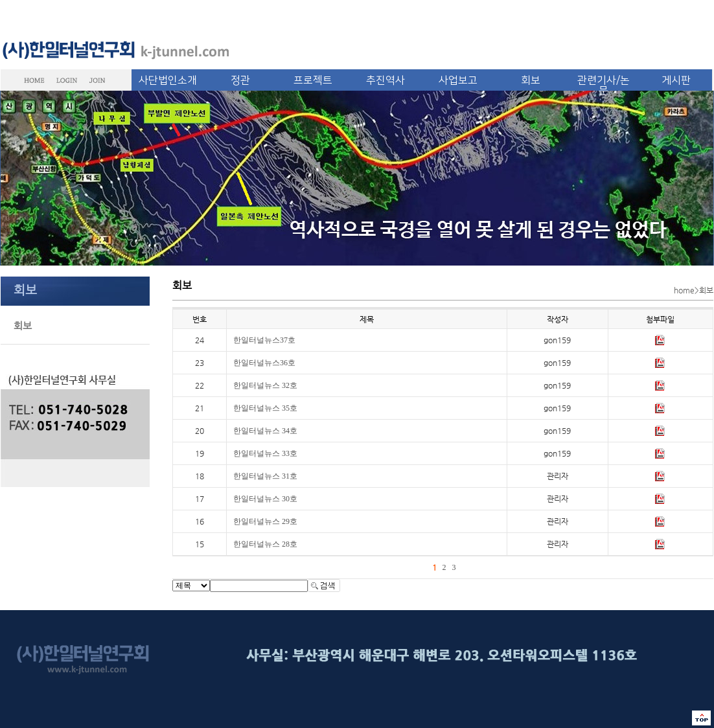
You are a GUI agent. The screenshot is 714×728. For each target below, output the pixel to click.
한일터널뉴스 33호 (265, 453)
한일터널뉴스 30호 (265, 499)
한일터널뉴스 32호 (265, 385)
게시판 (676, 80)
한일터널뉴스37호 (264, 340)
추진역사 (386, 80)
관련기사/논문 (604, 85)
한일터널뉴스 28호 (265, 544)
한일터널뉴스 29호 (265, 521)
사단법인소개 (168, 80)
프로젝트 (313, 80)
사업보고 (458, 80)
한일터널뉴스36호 (264, 363)
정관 (240, 80)
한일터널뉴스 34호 (265, 431)
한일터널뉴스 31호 (265, 476)
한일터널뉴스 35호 (265, 408)
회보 (531, 80)
